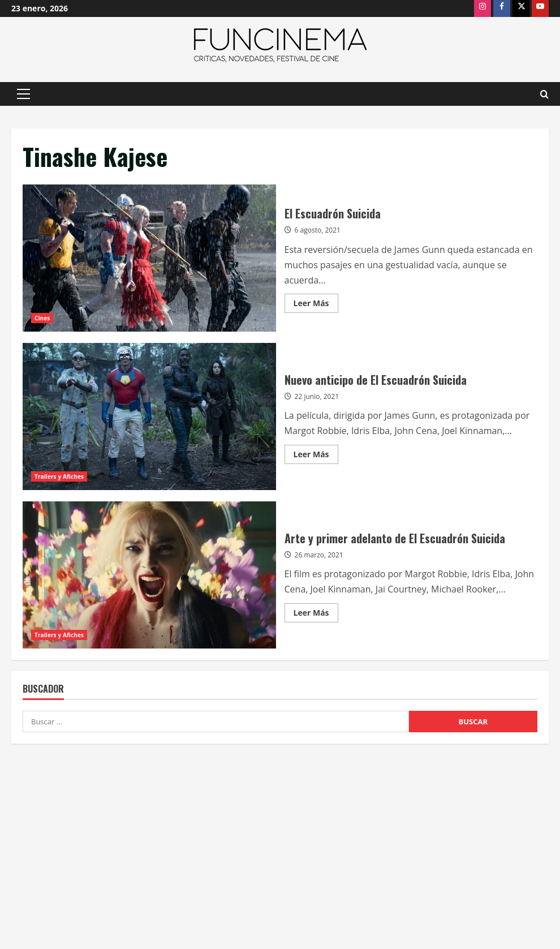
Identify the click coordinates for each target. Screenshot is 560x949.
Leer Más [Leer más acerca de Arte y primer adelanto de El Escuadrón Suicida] (316, 615)
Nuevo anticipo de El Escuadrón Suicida (149, 416)
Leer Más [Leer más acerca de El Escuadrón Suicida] (316, 305)
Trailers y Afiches (59, 476)
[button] (23, 94)
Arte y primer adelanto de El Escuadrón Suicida (149, 575)
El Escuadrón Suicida (149, 258)
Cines (42, 318)
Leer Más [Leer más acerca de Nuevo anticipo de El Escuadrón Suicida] (316, 456)
